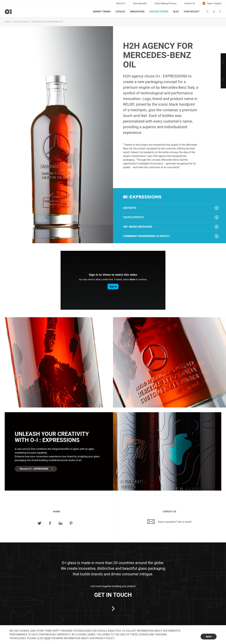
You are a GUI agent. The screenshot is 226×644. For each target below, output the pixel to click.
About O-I (121, 3)
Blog (176, 12)
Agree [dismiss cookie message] (209, 636)
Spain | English (212, 3)
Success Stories (159, 12)
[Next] (223, 62)
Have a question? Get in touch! (170, 522)
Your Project (192, 12)
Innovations (137, 12)
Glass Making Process (166, 3)
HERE (47, 638)
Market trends (102, 12)
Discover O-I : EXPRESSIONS (34, 469)
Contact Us (190, 3)
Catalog (120, 12)
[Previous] (223, 80)
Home (7, 22)
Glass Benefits (140, 3)
